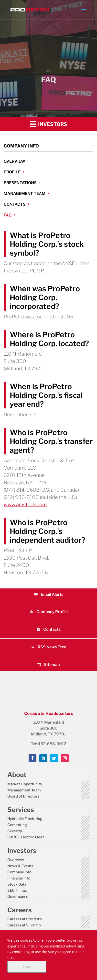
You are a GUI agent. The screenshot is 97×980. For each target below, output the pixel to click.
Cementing (17, 825)
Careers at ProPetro (25, 919)
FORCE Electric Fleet (26, 837)
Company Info (19, 872)
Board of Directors (23, 796)
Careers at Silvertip (24, 925)
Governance (18, 897)
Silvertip (15, 831)
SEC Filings (17, 890)
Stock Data (17, 884)
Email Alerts (49, 594)
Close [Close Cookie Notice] (27, 967)
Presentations (20, 183)
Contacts (15, 204)
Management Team (25, 194)
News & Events (20, 866)
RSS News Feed (49, 647)
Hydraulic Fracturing (25, 819)
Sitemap (48, 665)
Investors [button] (48, 124)
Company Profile (49, 612)
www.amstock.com (25, 505)
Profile (12, 172)
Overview (14, 161)
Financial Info (19, 878)
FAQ (8, 215)
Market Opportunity (25, 784)
